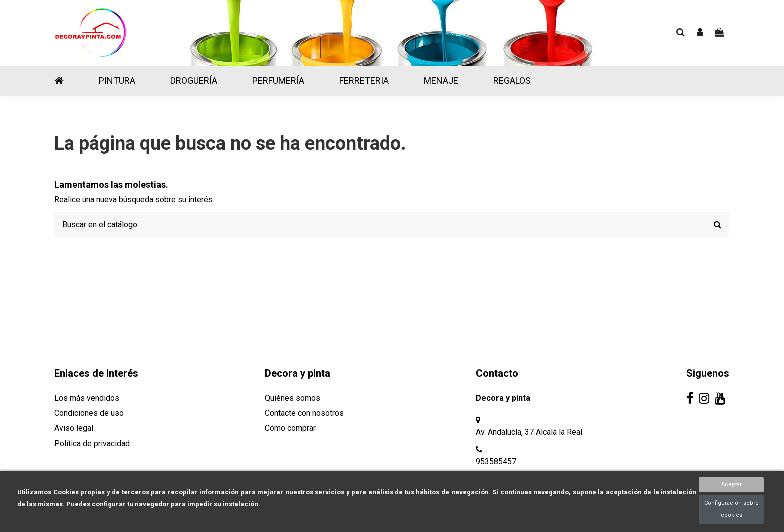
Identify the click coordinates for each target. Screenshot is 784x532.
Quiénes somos (293, 398)
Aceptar (732, 484)
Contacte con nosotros (304, 413)
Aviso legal (74, 428)
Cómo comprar (290, 428)
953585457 (496, 461)
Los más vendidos (87, 398)
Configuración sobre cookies (732, 509)
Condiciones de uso (89, 413)
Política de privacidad (92, 443)
